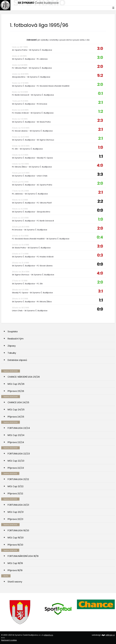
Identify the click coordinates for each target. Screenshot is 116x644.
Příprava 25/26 (16, 391)
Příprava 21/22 (15, 493)
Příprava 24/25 (16, 417)
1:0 (101, 147)
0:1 (101, 93)
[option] (20, 612)
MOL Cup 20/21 (16, 512)
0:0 (100, 210)
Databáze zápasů (17, 360)
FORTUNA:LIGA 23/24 (19, 428)
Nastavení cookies (9, 640)
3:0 (100, 48)
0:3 (100, 255)
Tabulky (12, 353)
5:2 (100, 75)
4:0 (100, 165)
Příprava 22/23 (16, 468)
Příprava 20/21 (15, 519)
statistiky (54, 40)
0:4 (100, 237)
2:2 (100, 201)
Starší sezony (15, 582)
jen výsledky (43, 40)
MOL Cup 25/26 (16, 384)
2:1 (101, 102)
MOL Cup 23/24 (16, 435)
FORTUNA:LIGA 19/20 (18, 530)
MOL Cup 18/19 (15, 563)
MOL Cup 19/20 (16, 538)
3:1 (101, 291)
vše (88, 40)
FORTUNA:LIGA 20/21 (18, 505)
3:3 (100, 174)
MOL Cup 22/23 (16, 461)
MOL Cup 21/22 (16, 486)
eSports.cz (49, 635)
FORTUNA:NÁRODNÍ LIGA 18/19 (23, 556)
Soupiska (13, 331)
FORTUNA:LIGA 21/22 (18, 479)
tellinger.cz (110, 635)
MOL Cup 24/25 (16, 410)
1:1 (101, 156)
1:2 (101, 111)
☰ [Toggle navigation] (113, 8)
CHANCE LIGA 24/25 (18, 402)
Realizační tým (16, 339)
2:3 (100, 120)
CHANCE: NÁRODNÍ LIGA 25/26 (24, 377)
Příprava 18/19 (15, 570)
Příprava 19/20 (15, 545)
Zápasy (12, 346)
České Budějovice (38, 3)
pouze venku (79, 40)
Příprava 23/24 (16, 442)
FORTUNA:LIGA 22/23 (19, 454)
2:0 (100, 66)
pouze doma (66, 40)
